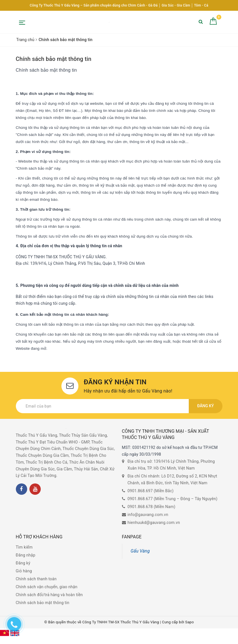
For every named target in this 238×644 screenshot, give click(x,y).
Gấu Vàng (140, 551)
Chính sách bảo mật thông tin (54, 59)
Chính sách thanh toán (36, 579)
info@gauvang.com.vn (148, 515)
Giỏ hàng (24, 571)
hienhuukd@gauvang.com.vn (154, 523)
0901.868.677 (140, 499)
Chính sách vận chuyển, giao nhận (47, 587)
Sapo (189, 622)
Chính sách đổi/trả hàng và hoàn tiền (49, 595)
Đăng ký (206, 406)
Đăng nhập (26, 555)
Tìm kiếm (24, 547)
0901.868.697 (140, 491)
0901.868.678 (140, 507)
